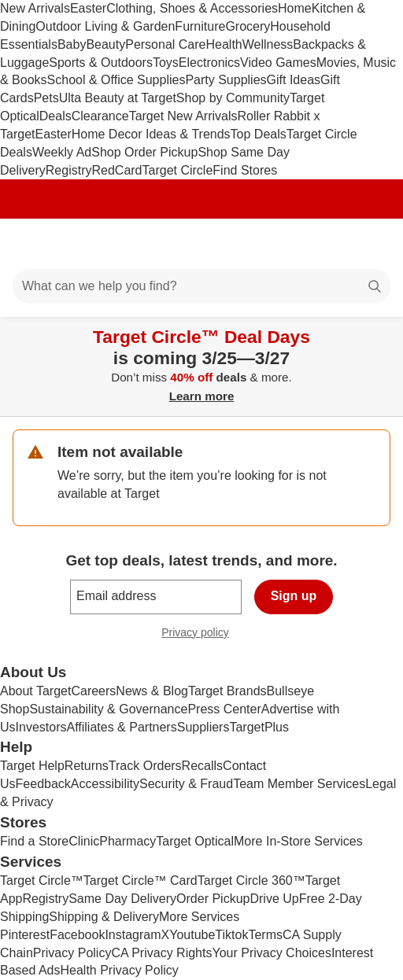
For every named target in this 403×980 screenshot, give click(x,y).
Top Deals (259, 134)
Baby (72, 44)
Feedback (43, 784)
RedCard (116, 170)
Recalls (202, 766)
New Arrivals (35, 8)
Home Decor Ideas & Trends (151, 134)
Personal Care (165, 44)
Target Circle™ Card (140, 881)
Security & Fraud (186, 784)
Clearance (100, 116)
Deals (55, 116)
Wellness (268, 44)
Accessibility (105, 784)
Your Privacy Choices (271, 953)
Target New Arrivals (183, 116)
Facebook (77, 935)
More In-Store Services (298, 841)
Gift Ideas (294, 80)
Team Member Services (299, 784)
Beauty (105, 44)
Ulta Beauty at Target (118, 98)
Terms (265, 935)
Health (224, 44)
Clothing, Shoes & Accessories (192, 8)
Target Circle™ (42, 881)
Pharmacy (128, 841)
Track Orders (145, 766)
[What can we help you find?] (201, 286)
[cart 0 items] (370, 244)
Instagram (133, 935)
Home (295, 8)
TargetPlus (259, 727)
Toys (166, 63)
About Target (35, 691)
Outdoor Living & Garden (105, 26)
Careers (93, 691)
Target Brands (227, 691)
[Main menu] (33, 244)
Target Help (32, 766)
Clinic (84, 841)
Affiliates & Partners (121, 727)
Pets (46, 98)
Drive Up (274, 899)
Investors (41, 727)
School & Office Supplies (116, 80)
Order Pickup (213, 899)
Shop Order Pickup (144, 152)
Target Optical (195, 841)
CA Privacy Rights (161, 953)
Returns (87, 766)
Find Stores (245, 170)
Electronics (209, 63)
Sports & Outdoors (101, 63)
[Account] (329, 244)
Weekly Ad (62, 152)
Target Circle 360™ (251, 881)
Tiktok (231, 935)
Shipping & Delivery (104, 917)
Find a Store (34, 841)
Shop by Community (233, 98)
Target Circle (178, 170)
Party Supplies (226, 80)
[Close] (381, 335)
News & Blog (152, 691)
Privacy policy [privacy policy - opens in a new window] (201, 634)
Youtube (192, 935)
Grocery (248, 26)
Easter (88, 8)
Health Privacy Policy (120, 970)
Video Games (278, 63)
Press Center (224, 709)
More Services (199, 917)
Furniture (200, 26)
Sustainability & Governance (108, 709)
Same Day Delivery (122, 899)
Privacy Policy (72, 953)
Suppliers (203, 727)
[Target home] (201, 244)
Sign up (294, 596)
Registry (69, 170)
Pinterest (25, 935)
